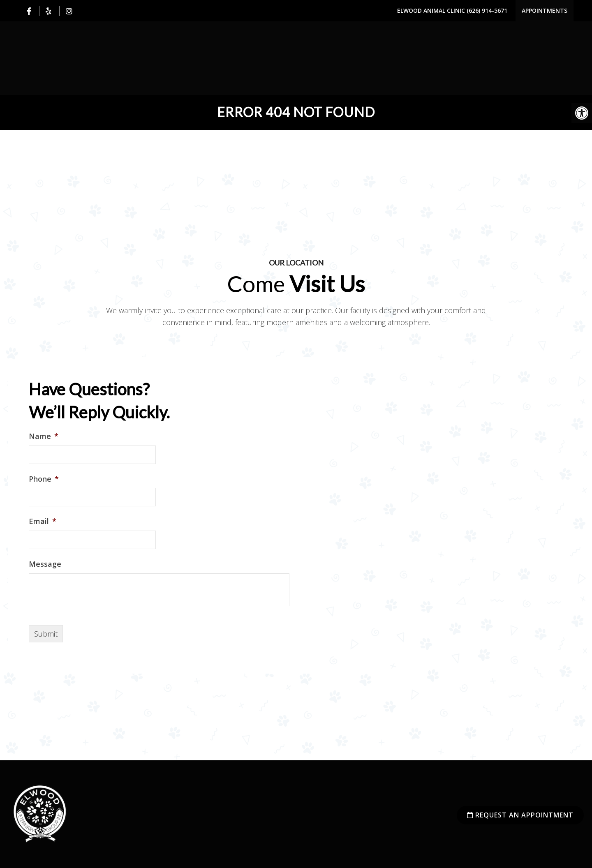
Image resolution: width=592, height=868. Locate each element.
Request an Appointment (520, 815)
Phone (44, 479)
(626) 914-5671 (487, 10)
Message (45, 564)
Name (44, 436)
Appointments (545, 10)
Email (43, 521)
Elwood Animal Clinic (432, 10)
